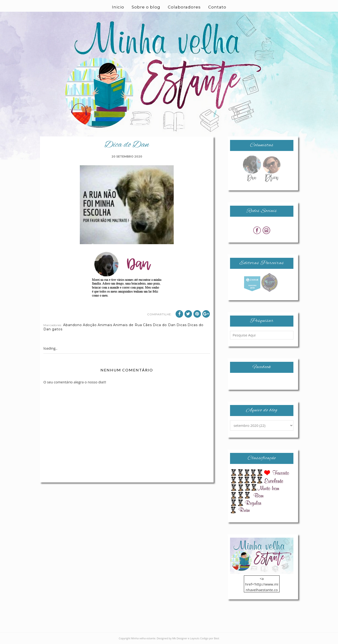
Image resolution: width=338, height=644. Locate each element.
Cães (147, 325)
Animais (105, 325)
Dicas (182, 325)
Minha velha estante (143, 638)
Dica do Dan (164, 325)
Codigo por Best (210, 638)
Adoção (90, 325)
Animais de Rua (128, 325)
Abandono (73, 325)
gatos (57, 329)
